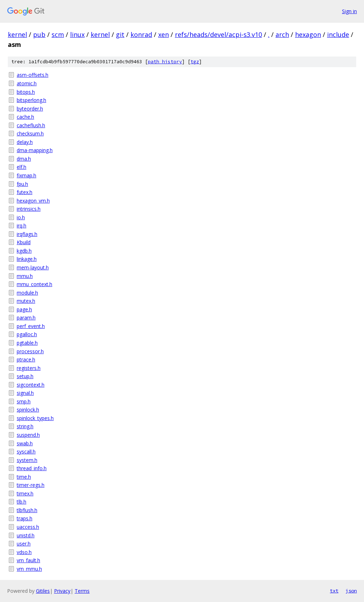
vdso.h (24, 552)
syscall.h (26, 451)
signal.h (25, 393)
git (120, 34)
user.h (24, 544)
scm (58, 34)
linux (77, 34)
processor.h (30, 351)
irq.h (22, 225)
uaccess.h (28, 527)
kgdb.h (24, 251)
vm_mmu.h (29, 569)
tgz (195, 62)
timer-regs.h (31, 485)
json (351, 591)
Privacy (62, 591)
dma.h (24, 159)
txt (334, 591)
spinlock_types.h (35, 418)
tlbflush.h (27, 510)
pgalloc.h (27, 334)
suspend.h (28, 435)
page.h (24, 309)
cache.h (25, 117)
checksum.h (30, 133)
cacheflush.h (31, 125)
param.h (26, 318)
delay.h (25, 142)
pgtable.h (27, 343)
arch (282, 34)
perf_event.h (31, 326)
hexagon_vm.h (33, 201)
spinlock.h (28, 410)
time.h (24, 477)
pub (39, 34)
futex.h (25, 192)
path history (165, 62)
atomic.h (27, 83)
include (338, 34)
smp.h (24, 401)
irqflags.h (27, 234)
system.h (27, 460)
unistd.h (26, 535)
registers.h (29, 368)
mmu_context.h (34, 284)
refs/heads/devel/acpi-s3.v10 (218, 34)
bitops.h (26, 92)
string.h (25, 426)
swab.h (25, 443)
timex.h (25, 493)
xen (164, 34)
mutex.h (26, 301)
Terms (82, 591)
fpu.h (22, 184)
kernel (17, 34)
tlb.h (22, 502)
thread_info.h (32, 468)
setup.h (25, 376)
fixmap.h (26, 175)
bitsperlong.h (31, 100)
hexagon (308, 34)
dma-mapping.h (35, 150)
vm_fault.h (28, 560)
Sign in (349, 11)
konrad (141, 34)
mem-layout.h (33, 267)
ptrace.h (26, 359)
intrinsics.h (29, 209)
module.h (27, 293)
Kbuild (24, 242)
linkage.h (27, 259)
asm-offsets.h (33, 75)
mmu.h (25, 276)
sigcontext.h (31, 385)
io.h (21, 217)
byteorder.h (30, 109)
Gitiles (43, 591)
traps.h (25, 518)
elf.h (22, 167)
